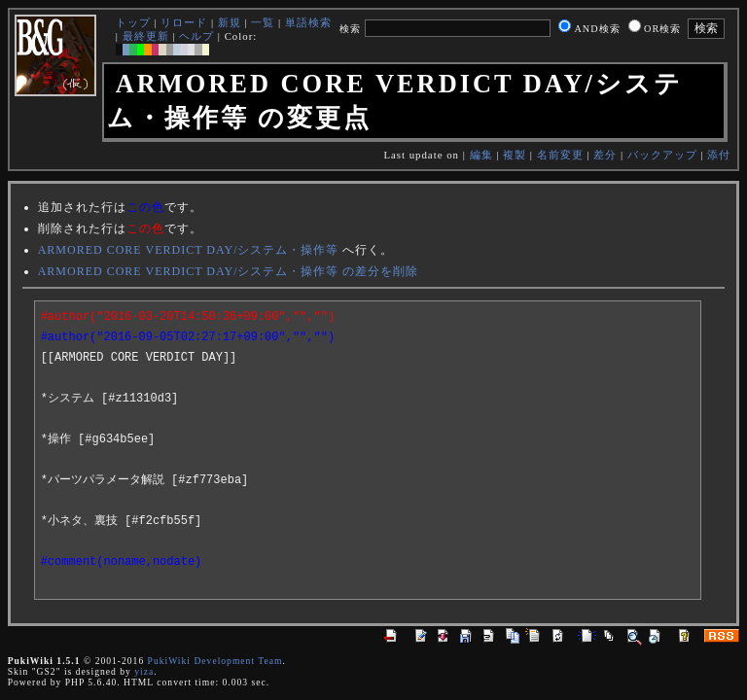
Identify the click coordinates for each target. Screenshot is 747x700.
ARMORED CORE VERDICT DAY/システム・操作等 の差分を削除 (229, 271)
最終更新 (146, 36)
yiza (144, 671)
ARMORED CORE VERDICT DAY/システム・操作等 (189, 250)
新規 (230, 22)
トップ (133, 22)
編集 (481, 155)
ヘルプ (196, 36)
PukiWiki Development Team (215, 661)
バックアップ (662, 155)
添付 (719, 155)
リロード (184, 22)
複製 (515, 155)
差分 (605, 155)
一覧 (263, 22)
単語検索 (308, 22)
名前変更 (560, 155)
